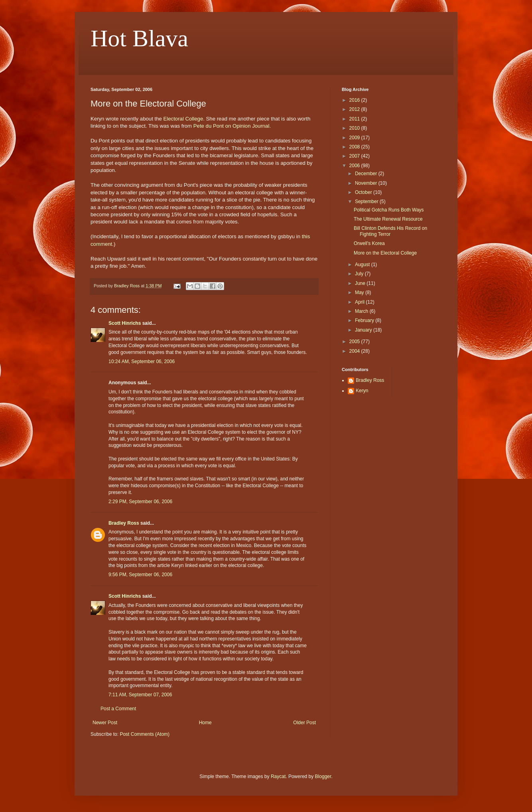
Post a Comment (118, 709)
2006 (355, 166)
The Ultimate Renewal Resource (388, 219)
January (364, 330)
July (360, 274)
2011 (355, 119)
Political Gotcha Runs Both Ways (389, 210)
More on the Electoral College (385, 253)
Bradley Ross (124, 523)
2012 (355, 109)
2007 (355, 156)
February (365, 320)
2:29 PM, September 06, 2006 (140, 502)
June (361, 283)
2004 (355, 351)
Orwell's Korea (369, 243)
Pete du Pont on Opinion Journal (232, 126)
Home (205, 723)
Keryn (362, 391)
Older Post (304, 723)
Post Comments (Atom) (145, 734)
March (362, 311)
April (360, 302)
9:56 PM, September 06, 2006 (140, 575)
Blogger (323, 776)
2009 (355, 138)
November (367, 183)
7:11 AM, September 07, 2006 (140, 695)
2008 (355, 147)
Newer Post (105, 723)
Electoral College (183, 119)
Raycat (278, 776)
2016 (355, 100)
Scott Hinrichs (125, 323)
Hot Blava (139, 38)
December (367, 174)
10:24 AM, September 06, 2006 (142, 362)
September (367, 202)
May (360, 292)
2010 (355, 128)
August (363, 265)
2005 (355, 342)
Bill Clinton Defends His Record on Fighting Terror (390, 231)
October (364, 192)
